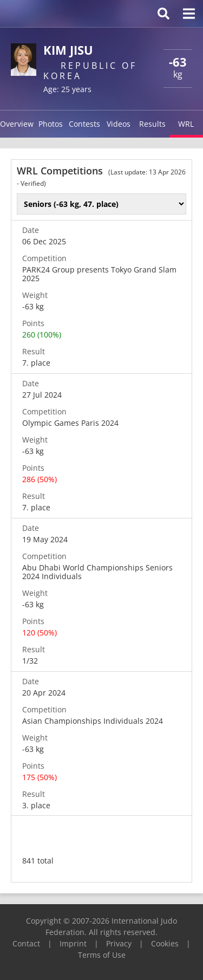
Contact (26, 943)
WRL (186, 124)
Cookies (165, 943)
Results (152, 124)
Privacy (119, 943)
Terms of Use (102, 955)
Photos (51, 124)
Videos (119, 124)
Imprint (73, 943)
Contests (84, 124)
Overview (17, 124)
